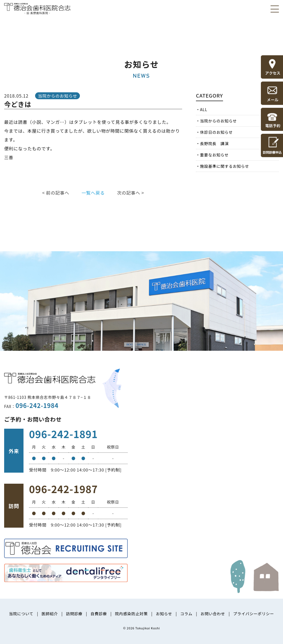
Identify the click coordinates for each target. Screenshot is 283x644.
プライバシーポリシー (254, 614)
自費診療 (99, 614)
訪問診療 (74, 614)
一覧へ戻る (93, 193)
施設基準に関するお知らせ (225, 166)
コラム (186, 614)
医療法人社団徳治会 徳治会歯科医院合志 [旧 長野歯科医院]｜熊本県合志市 (37, 8)
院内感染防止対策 (131, 614)
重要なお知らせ (214, 155)
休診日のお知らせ (216, 132)
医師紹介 (50, 614)
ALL (204, 109)
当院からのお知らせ (218, 121)
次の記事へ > (130, 193)
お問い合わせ (213, 614)
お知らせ (164, 614)
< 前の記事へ (56, 193)
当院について (21, 614)
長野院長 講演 (214, 143)
